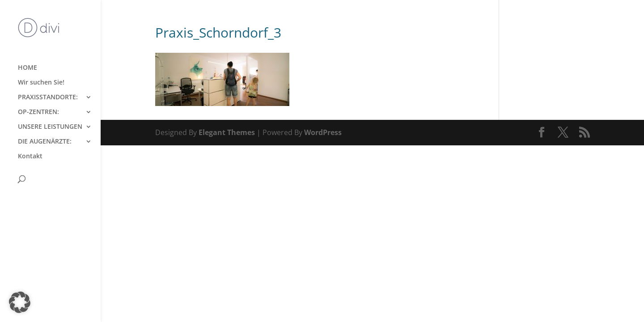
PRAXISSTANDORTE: (48, 97)
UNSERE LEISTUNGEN (50, 127)
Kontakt (30, 157)
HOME (28, 68)
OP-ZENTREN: (38, 112)
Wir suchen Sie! (41, 83)
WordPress (323, 132)
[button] (20, 302)
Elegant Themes (227, 132)
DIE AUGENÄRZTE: (45, 142)
